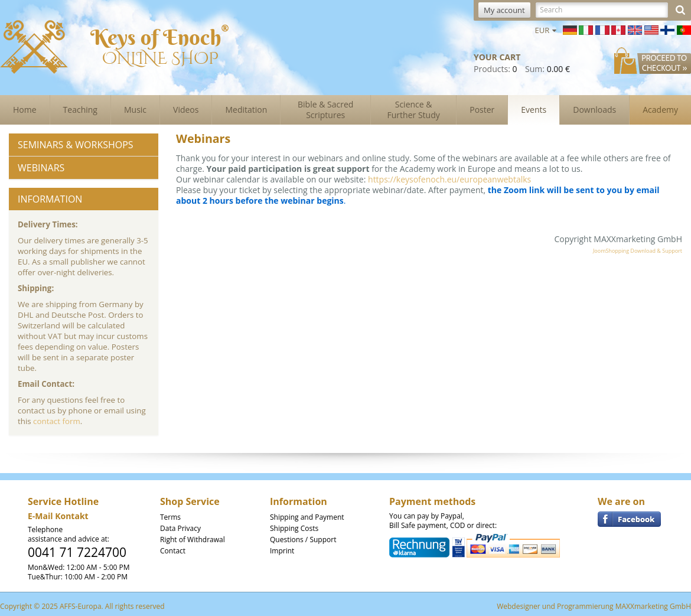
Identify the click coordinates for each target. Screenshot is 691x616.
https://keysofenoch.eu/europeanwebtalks (449, 179)
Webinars (41, 168)
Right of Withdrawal (193, 540)
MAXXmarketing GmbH (653, 606)
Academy (660, 110)
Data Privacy (180, 528)
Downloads (594, 110)
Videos (186, 110)
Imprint (282, 551)
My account (504, 10)
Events (534, 110)
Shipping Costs (294, 528)
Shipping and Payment (307, 517)
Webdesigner (519, 606)
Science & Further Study (414, 110)
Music (135, 110)
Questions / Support (303, 540)
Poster (482, 110)
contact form (57, 421)
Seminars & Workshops (76, 145)
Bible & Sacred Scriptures (325, 110)
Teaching (80, 110)
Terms (170, 517)
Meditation (246, 110)
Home (25, 110)
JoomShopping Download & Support (638, 251)
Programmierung (585, 606)
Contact (173, 551)
